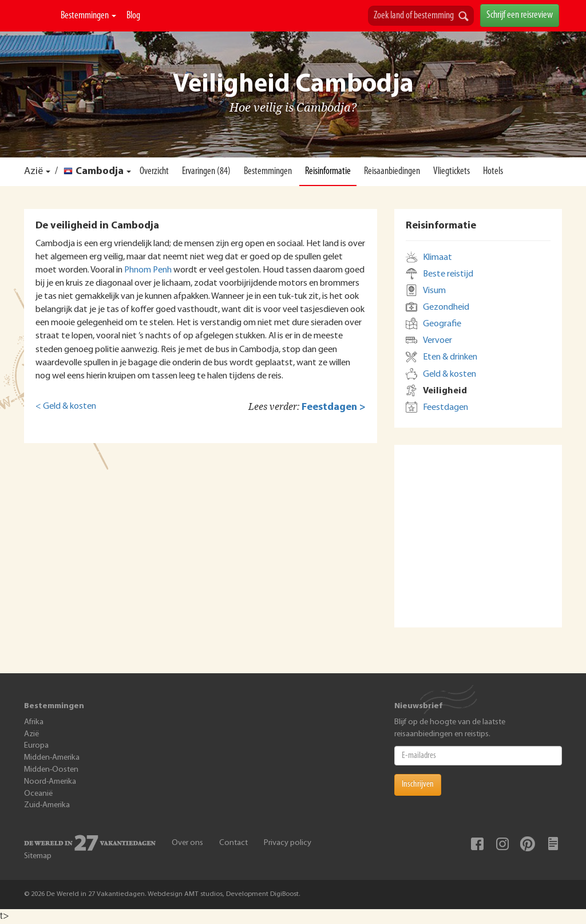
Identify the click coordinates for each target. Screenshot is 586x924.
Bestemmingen (88, 16)
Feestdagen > (334, 407)
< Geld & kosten (66, 406)
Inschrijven (418, 784)
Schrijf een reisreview (520, 15)
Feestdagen (446, 408)
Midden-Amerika (52, 758)
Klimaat (437, 258)
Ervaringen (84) (206, 171)
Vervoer (437, 341)
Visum (434, 291)
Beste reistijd (448, 274)
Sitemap (38, 856)
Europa (36, 746)
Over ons (187, 843)
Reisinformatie (328, 171)
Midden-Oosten (51, 770)
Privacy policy (288, 843)
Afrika (34, 722)
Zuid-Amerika (47, 805)
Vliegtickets (452, 171)
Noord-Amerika (50, 782)
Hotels (493, 171)
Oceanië (38, 794)
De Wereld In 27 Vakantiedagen (40, 16)
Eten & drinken (450, 357)
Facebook (477, 844)
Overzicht (154, 171)
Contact (233, 843)
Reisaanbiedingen (392, 171)
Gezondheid (446, 307)
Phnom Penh (148, 270)
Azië (33, 171)
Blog (133, 16)
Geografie (442, 324)
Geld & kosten (450, 374)
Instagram (502, 844)
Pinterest (528, 844)
